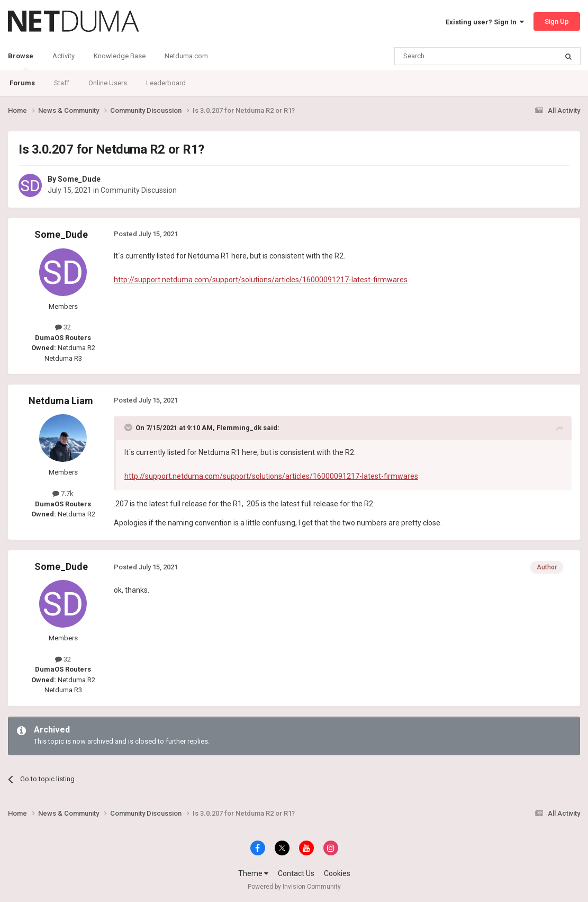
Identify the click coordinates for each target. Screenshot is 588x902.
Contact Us (296, 873)
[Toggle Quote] (129, 427)
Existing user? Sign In (485, 22)
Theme (253, 873)
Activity (64, 56)
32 (63, 327)
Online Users (108, 83)
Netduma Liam (61, 401)
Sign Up (557, 21)
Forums (22, 83)
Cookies (337, 873)
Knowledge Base (120, 56)
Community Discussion (139, 190)
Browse (21, 61)
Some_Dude (79, 179)
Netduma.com (186, 56)
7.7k (63, 493)
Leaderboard (166, 83)
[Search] (451, 56)
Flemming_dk (239, 428)
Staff (62, 83)
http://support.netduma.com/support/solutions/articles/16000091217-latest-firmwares (261, 280)
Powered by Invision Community (294, 887)
